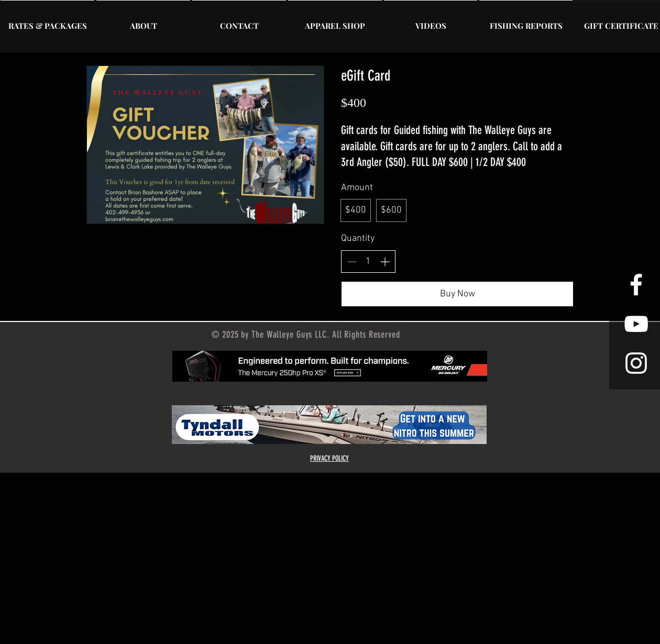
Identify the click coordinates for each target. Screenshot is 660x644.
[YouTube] (636, 324)
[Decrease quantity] (352, 262)
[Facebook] (636, 285)
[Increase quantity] (385, 262)
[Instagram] (636, 363)
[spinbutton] (368, 262)
